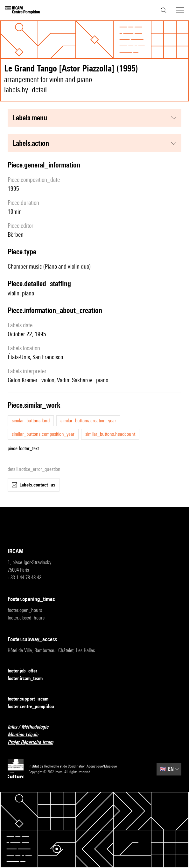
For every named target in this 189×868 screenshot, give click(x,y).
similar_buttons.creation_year (88, 421)
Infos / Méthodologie (32, 727)
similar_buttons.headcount (110, 434)
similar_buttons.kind (31, 421)
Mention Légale (27, 735)
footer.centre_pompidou (35, 707)
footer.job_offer (26, 671)
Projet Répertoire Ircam (34, 742)
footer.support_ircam (32, 699)
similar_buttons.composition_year (43, 434)
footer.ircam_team (29, 679)
